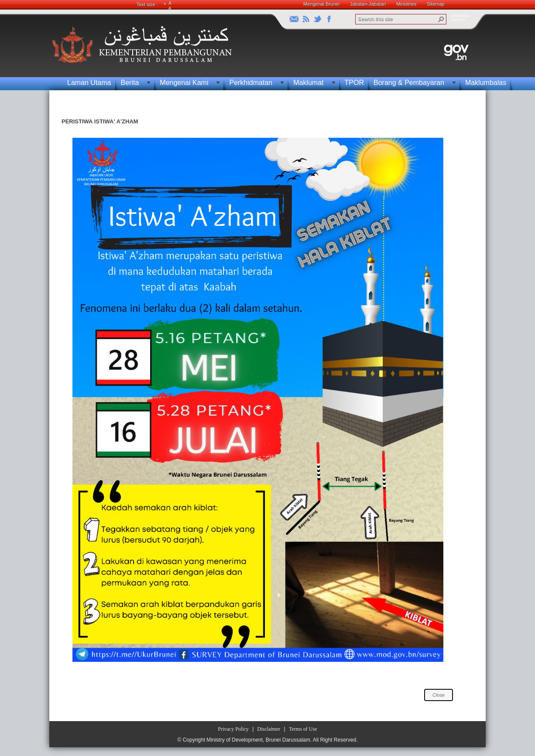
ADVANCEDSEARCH (460, 18)
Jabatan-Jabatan (368, 4)
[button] (441, 19)
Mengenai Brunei (321, 4)
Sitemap (436, 4)
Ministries (406, 4)
